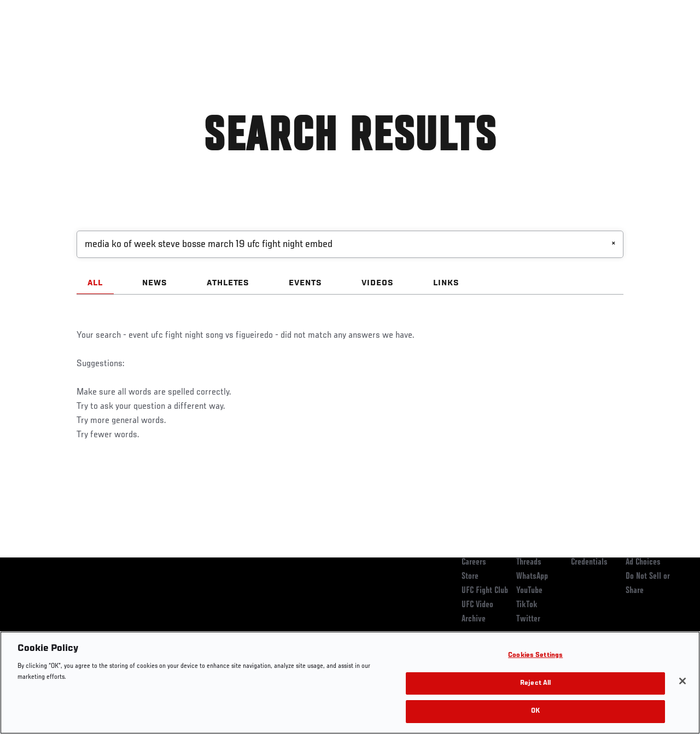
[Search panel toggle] (664, 42)
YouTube (529, 591)
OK (535, 711)
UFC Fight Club (485, 591)
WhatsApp (532, 577)
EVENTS (305, 283)
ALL (95, 283)
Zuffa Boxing (586, 42)
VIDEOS (378, 283)
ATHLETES (228, 283)
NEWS (155, 283)
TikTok (527, 605)
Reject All (535, 683)
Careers (474, 562)
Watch (533, 42)
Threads (529, 562)
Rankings (76, 42)
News (168, 42)
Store (470, 577)
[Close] (682, 681)
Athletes (125, 42)
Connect (489, 42)
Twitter (528, 619)
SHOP (634, 42)
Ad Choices (643, 562)
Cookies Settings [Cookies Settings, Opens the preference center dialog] (535, 656)
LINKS (446, 283)
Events (30, 42)
